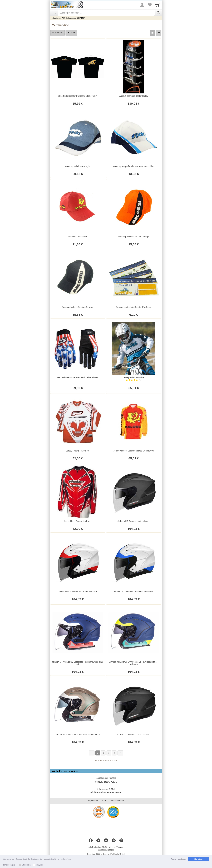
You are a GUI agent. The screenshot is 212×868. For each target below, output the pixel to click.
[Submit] (158, 13)
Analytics (39, 865)
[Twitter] (98, 841)
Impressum (93, 801)
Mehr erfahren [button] (66, 859)
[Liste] (159, 33)
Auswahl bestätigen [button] (178, 859)
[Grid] (153, 33)
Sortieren (57, 33)
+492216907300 (106, 782)
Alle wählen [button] (199, 859)
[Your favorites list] (150, 5)
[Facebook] (91, 841)
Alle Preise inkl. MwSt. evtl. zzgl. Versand (106, 847)
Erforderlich (26, 865)
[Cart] (158, 5)
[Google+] (121, 841)
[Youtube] (114, 841)
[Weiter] (120, 753)
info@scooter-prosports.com (106, 792)
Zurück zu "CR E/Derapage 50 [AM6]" (69, 18)
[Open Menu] (54, 13)
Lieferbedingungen (106, 850)
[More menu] (142, 5)
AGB (104, 801)
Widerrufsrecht (117, 801)
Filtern (71, 33)
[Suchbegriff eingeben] (106, 13)
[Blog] (106, 841)
